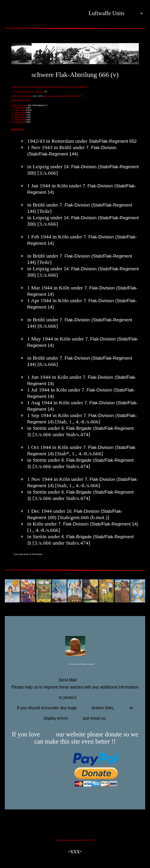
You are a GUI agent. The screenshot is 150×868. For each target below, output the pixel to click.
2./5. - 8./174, (38, 96)
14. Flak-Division (80, 167)
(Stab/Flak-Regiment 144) (53, 154)
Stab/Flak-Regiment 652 (113, 141)
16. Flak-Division (83, 511)
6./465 (28, 113)
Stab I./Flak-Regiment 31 (37, 105)
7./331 (28, 115)
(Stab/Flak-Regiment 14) (114, 524)
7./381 (28, 108)
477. (46, 92)
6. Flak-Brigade (77, 428)
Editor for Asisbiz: (75, 665)
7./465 (28, 117)
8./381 (28, 120)
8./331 (28, 122)
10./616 (29, 110)
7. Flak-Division (101, 148)
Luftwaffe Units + (116, 14)
